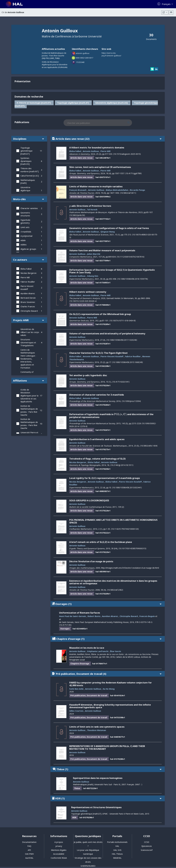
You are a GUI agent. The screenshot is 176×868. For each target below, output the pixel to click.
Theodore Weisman (97, 730)
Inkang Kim (93, 276)
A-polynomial (26, 236)
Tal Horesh (92, 210)
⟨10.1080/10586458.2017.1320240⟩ (122, 340)
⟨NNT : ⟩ (139, 784)
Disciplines (29, 139)
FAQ (29, 846)
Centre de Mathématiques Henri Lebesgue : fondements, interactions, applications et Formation (28, 359)
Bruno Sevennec (28, 302)
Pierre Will (25, 277)
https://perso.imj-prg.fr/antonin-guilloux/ (111, 54)
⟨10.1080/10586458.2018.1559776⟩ (133, 279)
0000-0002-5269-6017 (84, 58)
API (29, 850)
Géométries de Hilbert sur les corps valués (30, 332)
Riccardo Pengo (137, 190)
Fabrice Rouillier (28, 282)
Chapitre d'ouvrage (107, 639)
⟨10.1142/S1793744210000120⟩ (125, 529)
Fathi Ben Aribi (76, 689)
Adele (23, 240)
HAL (117, 846)
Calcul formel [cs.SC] (30, 176)
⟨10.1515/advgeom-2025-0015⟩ (127, 154)
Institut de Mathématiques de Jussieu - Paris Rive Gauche (29, 410)
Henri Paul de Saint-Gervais (73, 616)
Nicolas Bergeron (28, 273)
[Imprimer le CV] (171, 12)
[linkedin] (156, 69)
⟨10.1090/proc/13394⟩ (131, 401)
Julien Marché (94, 254)
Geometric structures (25, 214)
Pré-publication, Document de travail (107, 674)
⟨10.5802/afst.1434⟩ (149, 446)
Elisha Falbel (26, 269)
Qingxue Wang (108, 232)
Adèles (24, 245)
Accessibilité (59, 854)
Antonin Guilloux (91, 151)
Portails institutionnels (117, 842)
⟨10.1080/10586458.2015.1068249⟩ (127, 362)
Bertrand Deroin (28, 298)
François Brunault (78, 190)
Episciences (147, 846)
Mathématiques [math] (28, 182)
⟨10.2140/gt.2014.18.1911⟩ (122, 465)
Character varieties (29, 208)
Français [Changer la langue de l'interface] (166, 4)
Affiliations (29, 380)
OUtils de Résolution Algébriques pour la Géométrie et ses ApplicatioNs (29, 396)
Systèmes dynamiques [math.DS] (26, 161)
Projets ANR (29, 320)
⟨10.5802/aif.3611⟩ (128, 193)
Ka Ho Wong (109, 689)
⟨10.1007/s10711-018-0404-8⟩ (123, 321)
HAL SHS (117, 850)
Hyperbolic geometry (25, 222)
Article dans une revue (107, 139)
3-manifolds (26, 232)
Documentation (29, 842)
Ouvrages (107, 604)
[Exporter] (165, 12)
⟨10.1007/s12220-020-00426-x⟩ (83, 301)
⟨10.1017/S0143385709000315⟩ (132, 548)
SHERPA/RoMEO (88, 866)
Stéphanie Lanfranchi (98, 651)
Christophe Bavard (29, 311)
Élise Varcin (116, 651)
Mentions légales (59, 850)
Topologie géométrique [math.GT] (26, 151)
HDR (107, 798)
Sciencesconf (147, 850)
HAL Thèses (117, 854)
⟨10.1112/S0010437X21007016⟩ (130, 257)
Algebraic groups (28, 249)
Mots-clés (29, 199)
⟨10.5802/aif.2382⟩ (115, 590)
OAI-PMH (29, 854)
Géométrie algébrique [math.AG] (25, 190)
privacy (59, 846)
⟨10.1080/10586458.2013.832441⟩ (127, 488)
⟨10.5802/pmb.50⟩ (77, 215)
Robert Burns (94, 616)
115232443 (80, 62)
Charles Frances (28, 307)
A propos (59, 842)
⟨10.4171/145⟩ (65, 625)
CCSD (147, 842)
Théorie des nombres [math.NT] (30, 170)
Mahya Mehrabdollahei (117, 190)
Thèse (107, 769)
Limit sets (25, 227)
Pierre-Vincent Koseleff (27, 288)
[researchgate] (152, 69)
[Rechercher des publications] (131, 123)
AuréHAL (29, 858)
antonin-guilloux (83, 53)
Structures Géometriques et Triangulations (28, 342)
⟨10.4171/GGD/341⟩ (121, 382)
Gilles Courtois (76, 711)
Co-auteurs (29, 260)
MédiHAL (117, 858)
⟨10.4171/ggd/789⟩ (133, 173)
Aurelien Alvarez (28, 293)
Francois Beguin (147, 616)
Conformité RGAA (59, 858)
